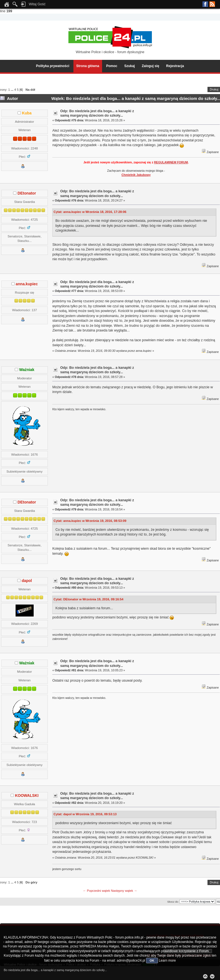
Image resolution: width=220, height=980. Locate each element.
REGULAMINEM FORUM (171, 162)
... (13, 90)
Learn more (167, 961)
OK (152, 961)
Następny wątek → (124, 891)
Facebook (205, 4)
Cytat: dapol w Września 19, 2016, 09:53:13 (85, 814)
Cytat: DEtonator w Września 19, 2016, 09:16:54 (89, 599)
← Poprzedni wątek (96, 891)
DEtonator (27, 193)
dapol (27, 581)
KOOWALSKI (27, 796)
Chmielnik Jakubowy (136, 175)
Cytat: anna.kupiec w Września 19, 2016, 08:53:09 (90, 521)
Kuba (27, 113)
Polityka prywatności (53, 66)
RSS (212, 4)
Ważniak (27, 370)
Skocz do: (173, 902)
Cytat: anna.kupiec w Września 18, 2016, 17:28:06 (90, 212)
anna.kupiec (27, 284)
